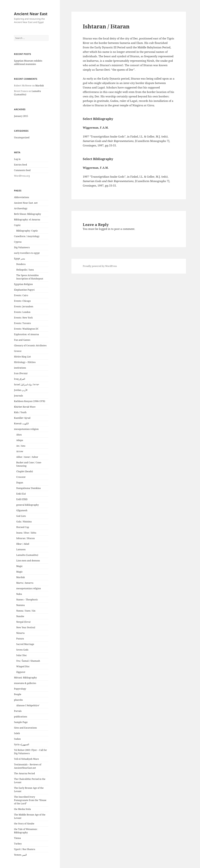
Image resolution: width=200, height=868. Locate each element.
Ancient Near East (31, 14)
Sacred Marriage (25, 644)
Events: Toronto (22, 323)
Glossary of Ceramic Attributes (30, 345)
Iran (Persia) (21, 373)
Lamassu (21, 549)
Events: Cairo (21, 295)
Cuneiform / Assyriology (27, 236)
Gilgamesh (22, 510)
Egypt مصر (20, 259)
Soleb (17, 733)
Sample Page (21, 722)
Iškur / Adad (23, 544)
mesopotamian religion (26, 429)
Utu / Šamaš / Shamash (28, 661)
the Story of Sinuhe (24, 824)
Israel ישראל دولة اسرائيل (27, 384)
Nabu (19, 594)
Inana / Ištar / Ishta (26, 533)
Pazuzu (20, 639)
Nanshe (20, 616)
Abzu (19, 435)
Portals (18, 711)
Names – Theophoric (27, 600)
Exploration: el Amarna (26, 334)
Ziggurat (21, 672)
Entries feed (20, 165)
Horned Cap (23, 527)
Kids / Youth (20, 412)
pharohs (18, 700)
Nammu (20, 605)
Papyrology (20, 689)
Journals (18, 396)
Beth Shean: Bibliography (27, 214)
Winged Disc (23, 666)
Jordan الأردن (21, 390)
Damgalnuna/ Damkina (28, 488)
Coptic (17, 225)
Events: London (22, 312)
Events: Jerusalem (24, 306)
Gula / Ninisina (24, 522)
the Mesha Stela (22, 809)
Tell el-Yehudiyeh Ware (26, 759)
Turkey (18, 844)
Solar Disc (22, 655)
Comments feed (22, 170)
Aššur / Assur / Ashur (27, 457)
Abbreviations (22, 197)
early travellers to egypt (27, 253)
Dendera (21, 264)
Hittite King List (22, 357)
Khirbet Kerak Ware (25, 407)
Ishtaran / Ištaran (25, 538)
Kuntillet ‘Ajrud (22, 418)
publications (21, 717)
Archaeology (21, 208)
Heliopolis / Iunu (25, 270)
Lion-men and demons (28, 561)
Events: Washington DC (26, 329)
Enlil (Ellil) (22, 499)
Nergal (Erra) (23, 622)
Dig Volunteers (22, 247)
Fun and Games (22, 340)
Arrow (20, 451)
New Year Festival (26, 627)
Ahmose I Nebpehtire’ (28, 705)
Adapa (20, 440)
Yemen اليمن (20, 855)
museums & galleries (25, 683)
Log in (17, 159)
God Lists (21, 516)
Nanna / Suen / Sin (26, 611)
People (18, 694)
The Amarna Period (24, 773)
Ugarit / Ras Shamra (25, 849)
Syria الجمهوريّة (22, 744)
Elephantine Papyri (24, 290)
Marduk (40, 86)
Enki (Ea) (21, 494)
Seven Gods (22, 650)
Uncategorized (22, 137)
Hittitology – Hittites (25, 362)
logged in (105, 229)
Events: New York (23, 318)
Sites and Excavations (25, 728)
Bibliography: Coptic (27, 231)
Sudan (17, 739)
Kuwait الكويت (21, 423)
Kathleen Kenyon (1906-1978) (30, 401)
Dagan (20, 483)
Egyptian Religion (23, 284)
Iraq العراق (20, 379)
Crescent (21, 477)
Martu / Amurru (25, 583)
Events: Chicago (22, 301)
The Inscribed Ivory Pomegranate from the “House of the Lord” (30, 800)
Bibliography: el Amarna (27, 220)
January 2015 (21, 116)
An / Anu (21, 446)
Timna (17, 838)
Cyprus (18, 242)
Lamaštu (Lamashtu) (27, 555)
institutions (20, 368)
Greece (18, 351)
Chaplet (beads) (25, 471)
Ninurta (20, 633)
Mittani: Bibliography (25, 678)
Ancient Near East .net (26, 203)
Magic (19, 566)
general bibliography (27, 505)
